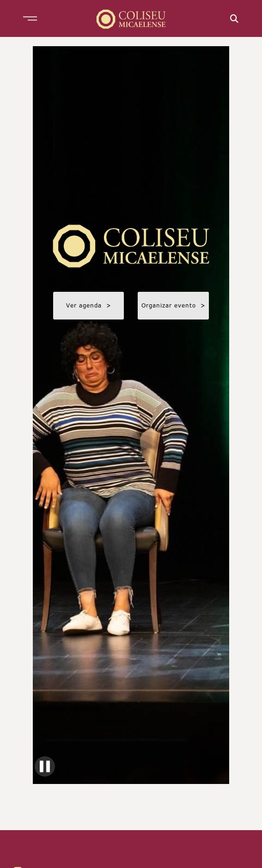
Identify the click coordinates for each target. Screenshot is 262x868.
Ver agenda (89, 305)
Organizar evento (174, 305)
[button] (30, 18)
